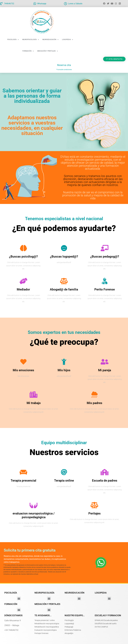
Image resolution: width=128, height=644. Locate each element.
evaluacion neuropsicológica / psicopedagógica (34, 515)
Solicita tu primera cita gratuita (30, 550)
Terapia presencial (23, 481)
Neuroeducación (50, 40)
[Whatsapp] (35, 4)
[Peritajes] (94, 505)
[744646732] (1, 4)
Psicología (13, 40)
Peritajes (94, 513)
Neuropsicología (31, 40)
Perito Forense (105, 289)
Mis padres (94, 403)
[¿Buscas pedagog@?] (105, 248)
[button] (19, 598)
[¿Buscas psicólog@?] (23, 248)
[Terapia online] (64, 472)
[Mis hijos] (64, 362)
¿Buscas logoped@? (64, 256)
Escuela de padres (105, 481)
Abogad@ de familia (64, 289)
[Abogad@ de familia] (64, 281)
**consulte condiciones (64, 70)
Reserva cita (64, 65)
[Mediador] (23, 281)
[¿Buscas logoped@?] (64, 248)
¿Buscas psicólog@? (23, 256)
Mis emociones (23, 370)
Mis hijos (64, 370)
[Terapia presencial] (23, 472)
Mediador (23, 289)
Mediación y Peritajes (48, 51)
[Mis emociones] (23, 362)
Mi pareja (105, 370)
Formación (28, 51)
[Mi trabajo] (34, 395)
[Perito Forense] (105, 281)
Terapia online (64, 481)
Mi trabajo (34, 403)
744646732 (9, 4)
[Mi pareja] (105, 362)
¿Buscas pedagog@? (105, 256)
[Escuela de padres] (105, 472)
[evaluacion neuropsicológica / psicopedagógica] (34, 505)
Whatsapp (42, 4)
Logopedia (67, 40)
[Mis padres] (94, 395)
